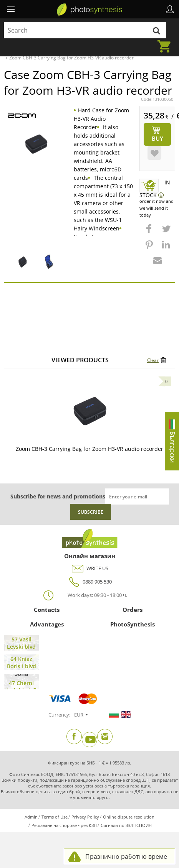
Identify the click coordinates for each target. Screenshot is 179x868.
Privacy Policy (85, 817)
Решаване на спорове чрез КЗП (64, 825)
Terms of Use (55, 817)
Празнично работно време (126, 856)
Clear (153, 360)
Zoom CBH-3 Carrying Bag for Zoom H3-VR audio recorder (89, 449)
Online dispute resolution (129, 817)
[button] (150, 232)
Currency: (59, 715)
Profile (170, 9)
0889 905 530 (89, 582)
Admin (31, 817)
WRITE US (90, 568)
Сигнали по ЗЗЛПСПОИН (126, 825)
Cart (166, 42)
